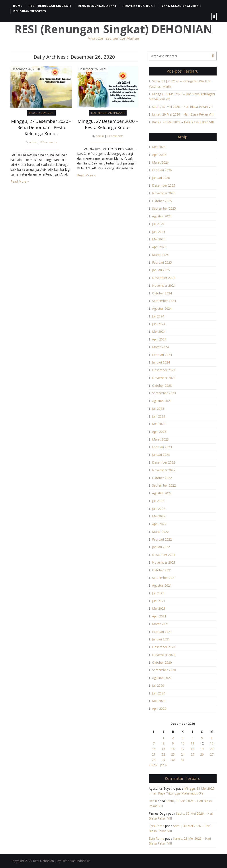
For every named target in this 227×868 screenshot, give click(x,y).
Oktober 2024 (162, 293)
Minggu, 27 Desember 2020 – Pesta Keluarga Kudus (108, 124)
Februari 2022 (162, 539)
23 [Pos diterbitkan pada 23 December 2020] (173, 754)
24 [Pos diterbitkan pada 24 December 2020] (183, 754)
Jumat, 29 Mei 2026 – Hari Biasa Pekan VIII (183, 114)
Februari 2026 (162, 170)
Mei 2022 (159, 516)
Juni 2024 (159, 324)
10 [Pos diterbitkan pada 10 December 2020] (183, 743)
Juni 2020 (159, 693)
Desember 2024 (164, 278)
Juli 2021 (158, 593)
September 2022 (164, 485)
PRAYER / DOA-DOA (138, 6)
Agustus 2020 (162, 678)
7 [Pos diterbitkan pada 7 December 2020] (154, 743)
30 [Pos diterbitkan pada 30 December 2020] (173, 760)
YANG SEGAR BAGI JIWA (180, 6)
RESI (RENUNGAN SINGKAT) (50, 6)
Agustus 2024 (162, 308)
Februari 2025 (162, 262)
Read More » (20, 181)
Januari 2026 (161, 178)
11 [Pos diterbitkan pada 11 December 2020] (192, 743)
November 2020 (164, 655)
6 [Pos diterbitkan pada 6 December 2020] (212, 738)
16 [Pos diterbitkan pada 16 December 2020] (173, 749)
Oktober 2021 (162, 570)
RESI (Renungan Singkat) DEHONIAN (113, 29)
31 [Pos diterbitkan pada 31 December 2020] (183, 760)
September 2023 (164, 393)
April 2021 (159, 616)
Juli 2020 (158, 685)
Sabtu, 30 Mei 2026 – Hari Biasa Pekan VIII (183, 107)
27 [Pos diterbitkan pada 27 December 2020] (212, 754)
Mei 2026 (159, 147)
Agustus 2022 (162, 493)
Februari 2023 (162, 447)
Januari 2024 (161, 362)
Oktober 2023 (162, 386)
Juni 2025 (159, 232)
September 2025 (164, 208)
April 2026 (159, 155)
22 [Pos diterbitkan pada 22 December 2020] (163, 754)
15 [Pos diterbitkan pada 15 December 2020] (163, 749)
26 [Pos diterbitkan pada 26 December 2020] (202, 754)
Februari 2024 (162, 355)
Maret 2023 (160, 439)
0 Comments (49, 142)
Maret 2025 (160, 255)
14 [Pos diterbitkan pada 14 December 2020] (154, 749)
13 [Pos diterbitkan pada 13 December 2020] (212, 743)
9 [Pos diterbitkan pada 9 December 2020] (173, 743)
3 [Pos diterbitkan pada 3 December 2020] (183, 738)
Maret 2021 (160, 624)
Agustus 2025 (162, 216)
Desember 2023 (164, 370)
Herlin (153, 801)
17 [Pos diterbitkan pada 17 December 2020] (183, 749)
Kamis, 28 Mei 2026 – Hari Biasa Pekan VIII (183, 122)
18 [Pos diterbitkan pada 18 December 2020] (192, 749)
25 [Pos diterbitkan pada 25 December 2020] (192, 754)
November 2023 (164, 378)
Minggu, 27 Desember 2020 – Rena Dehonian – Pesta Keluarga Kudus (41, 127)
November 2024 (164, 285)
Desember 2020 (164, 647)
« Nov (153, 765)
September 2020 (164, 670)
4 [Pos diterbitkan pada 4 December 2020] (192, 738)
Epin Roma (157, 826)
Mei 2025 (159, 239)
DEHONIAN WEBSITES (30, 11)
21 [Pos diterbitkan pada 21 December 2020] (154, 754)
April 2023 (159, 432)
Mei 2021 (159, 608)
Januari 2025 (161, 270)
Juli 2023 (158, 409)
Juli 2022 (158, 501)
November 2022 (164, 470)
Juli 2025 (158, 224)
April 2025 (159, 247)
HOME (18, 6)
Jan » (163, 765)
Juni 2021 (159, 601)
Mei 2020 (159, 701)
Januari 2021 (161, 639)
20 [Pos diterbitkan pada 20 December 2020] (212, 749)
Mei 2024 (159, 332)
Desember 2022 (164, 462)
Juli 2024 (158, 316)
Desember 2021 (164, 555)
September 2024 (164, 301)
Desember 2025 (164, 185)
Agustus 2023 (162, 401)
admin (33, 142)
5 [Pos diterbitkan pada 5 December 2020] (202, 738)
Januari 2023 (161, 455)
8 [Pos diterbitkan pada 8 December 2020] (163, 743)
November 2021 (164, 562)
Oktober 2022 (162, 478)
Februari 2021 (162, 632)
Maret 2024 (160, 347)
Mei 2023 (159, 424)
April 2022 (159, 524)
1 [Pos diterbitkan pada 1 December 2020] (163, 738)
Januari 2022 (161, 547)
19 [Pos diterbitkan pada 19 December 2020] (202, 749)
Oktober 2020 (162, 662)
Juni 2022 (159, 509)
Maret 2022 (160, 532)
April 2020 (159, 709)
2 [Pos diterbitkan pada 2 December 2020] (173, 738)
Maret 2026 (160, 162)
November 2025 (164, 193)
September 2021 (164, 578)
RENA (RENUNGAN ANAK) (97, 6)
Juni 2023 (159, 416)
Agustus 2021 (162, 585)
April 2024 (159, 339)
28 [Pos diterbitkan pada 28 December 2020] (154, 760)
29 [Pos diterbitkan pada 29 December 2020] (163, 760)
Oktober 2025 (162, 201)
